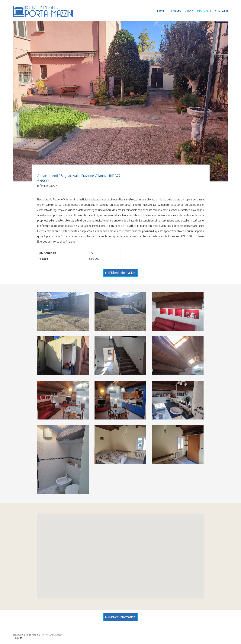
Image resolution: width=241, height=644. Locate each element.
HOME (161, 11)
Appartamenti (48, 176)
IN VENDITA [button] (204, 11)
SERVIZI (189, 11)
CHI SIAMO (175, 11)
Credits (19, 638)
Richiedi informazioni (120, 273)
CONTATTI (221, 11)
